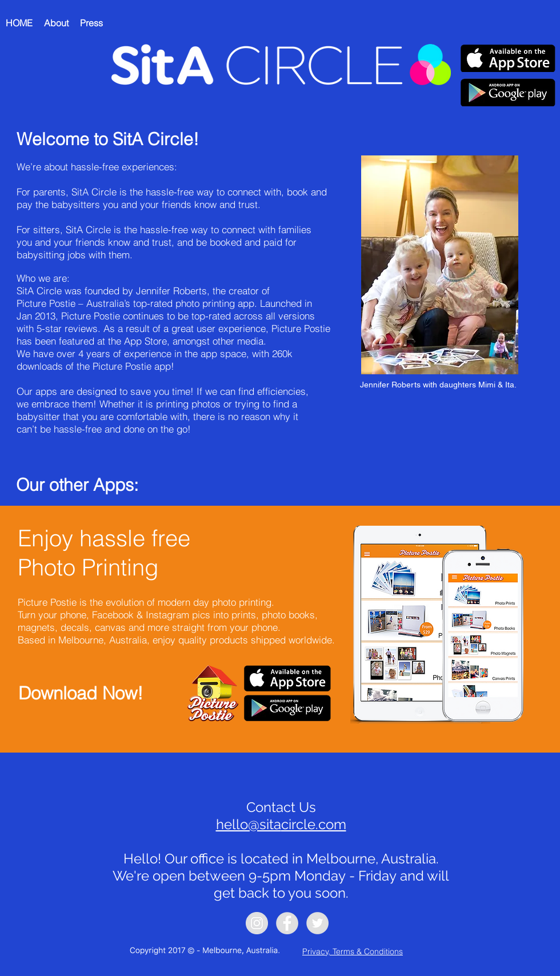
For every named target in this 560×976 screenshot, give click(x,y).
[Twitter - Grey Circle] (317, 923)
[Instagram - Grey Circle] (257, 923)
